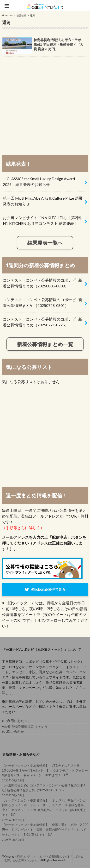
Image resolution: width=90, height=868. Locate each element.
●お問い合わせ (13, 732)
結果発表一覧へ (45, 243)
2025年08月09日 (45, 790)
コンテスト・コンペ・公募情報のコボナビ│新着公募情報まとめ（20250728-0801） (42, 302)
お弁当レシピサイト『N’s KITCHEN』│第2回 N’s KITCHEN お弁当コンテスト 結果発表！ (42, 220)
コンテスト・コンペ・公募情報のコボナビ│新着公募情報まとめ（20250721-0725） (42, 322)
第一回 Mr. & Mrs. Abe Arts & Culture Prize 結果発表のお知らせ (43, 201)
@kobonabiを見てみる (48, 589)
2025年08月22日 (45, 773)
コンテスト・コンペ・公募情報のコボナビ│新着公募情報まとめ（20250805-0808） (42, 283)
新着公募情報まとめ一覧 (45, 344)
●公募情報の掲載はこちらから (25, 726)
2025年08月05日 (45, 832)
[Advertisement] (45, 104)
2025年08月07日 (45, 810)
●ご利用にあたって (16, 721)
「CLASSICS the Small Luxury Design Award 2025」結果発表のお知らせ (39, 181)
